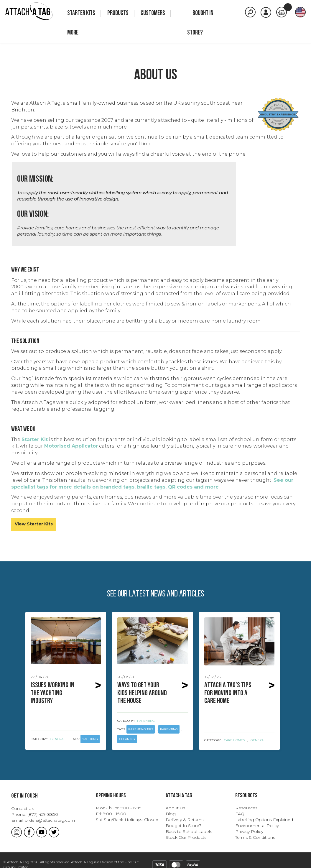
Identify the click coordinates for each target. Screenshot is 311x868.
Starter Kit (35, 439)
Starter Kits (81, 13)
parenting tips (141, 729)
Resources (246, 808)
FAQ (240, 814)
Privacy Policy (249, 831)
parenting (169, 729)
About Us (175, 808)
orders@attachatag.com (50, 820)
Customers (153, 13)
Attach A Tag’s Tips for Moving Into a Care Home (229, 693)
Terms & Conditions (255, 837)
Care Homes (234, 740)
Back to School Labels (189, 831)
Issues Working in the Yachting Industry (55, 693)
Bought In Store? (184, 826)
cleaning (127, 739)
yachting (90, 739)
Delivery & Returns (185, 820)
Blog (171, 814)
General (58, 739)
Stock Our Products (186, 837)
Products (118, 13)
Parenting (146, 721)
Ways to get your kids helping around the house (142, 693)
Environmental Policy (257, 826)
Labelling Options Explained (264, 820)
